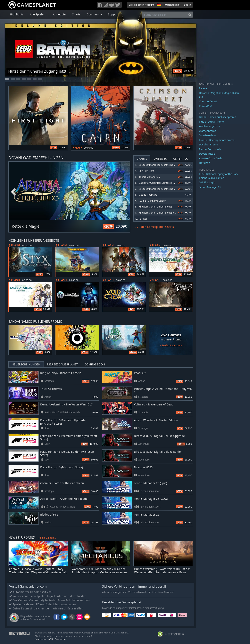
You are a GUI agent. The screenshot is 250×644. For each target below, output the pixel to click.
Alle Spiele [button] (37, 14)
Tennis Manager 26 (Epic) (150, 483)
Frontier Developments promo (217, 140)
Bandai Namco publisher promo (218, 117)
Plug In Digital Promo (211, 122)
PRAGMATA (205, 106)
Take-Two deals (208, 135)
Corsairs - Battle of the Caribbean (62, 483)
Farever (143, 219)
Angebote (59, 14)
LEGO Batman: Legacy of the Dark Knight (161, 189)
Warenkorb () (172, 5)
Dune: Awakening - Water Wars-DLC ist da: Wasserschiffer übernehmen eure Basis (162, 571)
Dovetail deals (207, 154)
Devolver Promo (208, 144)
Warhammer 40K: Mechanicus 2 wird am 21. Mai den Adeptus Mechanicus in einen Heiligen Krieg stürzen (99, 572)
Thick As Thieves (51, 389)
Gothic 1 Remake (148, 195)
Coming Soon (95, 364)
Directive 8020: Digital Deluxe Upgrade (159, 436)
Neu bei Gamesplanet (62, 364)
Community (94, 14)
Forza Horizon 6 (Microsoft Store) (62, 467)
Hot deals (205, 163)
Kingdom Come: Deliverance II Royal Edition (163, 213)
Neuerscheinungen (26, 364)
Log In (187, 5)
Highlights (17, 14)
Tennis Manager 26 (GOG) (151, 499)
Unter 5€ (160, 159)
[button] (158, 4)
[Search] (190, 15)
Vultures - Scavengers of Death (154, 404)
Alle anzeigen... (47, 538)
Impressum (41, 639)
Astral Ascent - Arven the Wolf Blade (64, 499)
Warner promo (208, 131)
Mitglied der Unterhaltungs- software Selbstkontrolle (35, 618)
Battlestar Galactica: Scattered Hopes (159, 183)
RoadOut (140, 373)
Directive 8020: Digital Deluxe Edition (158, 452)
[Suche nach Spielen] (164, 15)
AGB (51, 639)
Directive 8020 (143, 467)
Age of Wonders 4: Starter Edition (156, 420)
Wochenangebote (209, 126)
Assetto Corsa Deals (210, 158)
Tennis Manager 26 (149, 177)
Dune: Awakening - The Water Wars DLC (66, 404)
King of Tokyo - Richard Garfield (61, 373)
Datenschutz (61, 639)
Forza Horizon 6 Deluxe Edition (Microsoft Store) (67, 453)
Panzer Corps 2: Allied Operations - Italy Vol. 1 (163, 390)
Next (125, 192)
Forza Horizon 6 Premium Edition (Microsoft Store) (69, 437)
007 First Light (146, 171)
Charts (76, 14)
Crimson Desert (208, 101)
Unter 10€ (180, 159)
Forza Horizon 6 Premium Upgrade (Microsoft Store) (63, 422)
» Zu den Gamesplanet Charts (154, 227)
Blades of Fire (49, 514)
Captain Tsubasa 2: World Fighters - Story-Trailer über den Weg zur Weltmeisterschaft (38, 571)
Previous (13, 192)
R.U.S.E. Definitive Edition (152, 201)
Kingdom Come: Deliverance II (155, 207)
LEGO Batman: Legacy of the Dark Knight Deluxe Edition (169, 165)
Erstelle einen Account (142, 5)
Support (113, 14)
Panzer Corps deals (210, 149)
